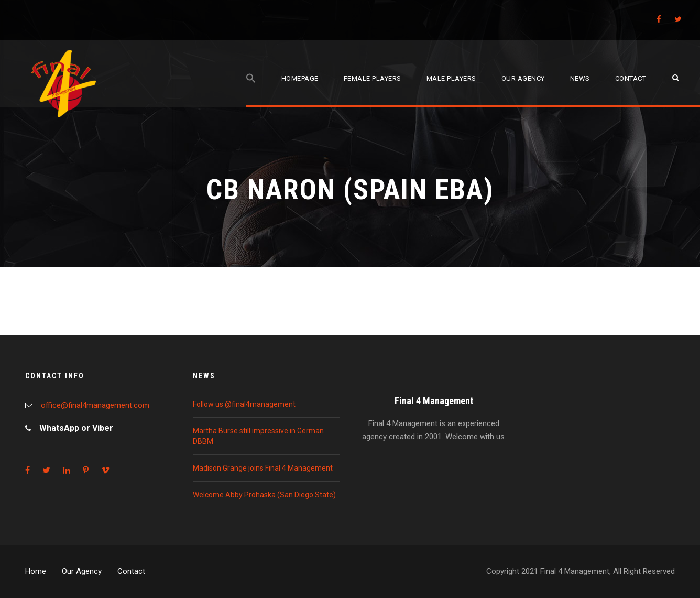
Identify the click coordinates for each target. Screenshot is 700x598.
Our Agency (82, 571)
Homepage (300, 78)
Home (36, 571)
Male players (451, 78)
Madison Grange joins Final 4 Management (263, 468)
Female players (373, 78)
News (580, 78)
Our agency (523, 78)
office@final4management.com (95, 405)
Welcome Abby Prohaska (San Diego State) (264, 495)
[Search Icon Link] (251, 90)
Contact (631, 78)
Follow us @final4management (244, 404)
